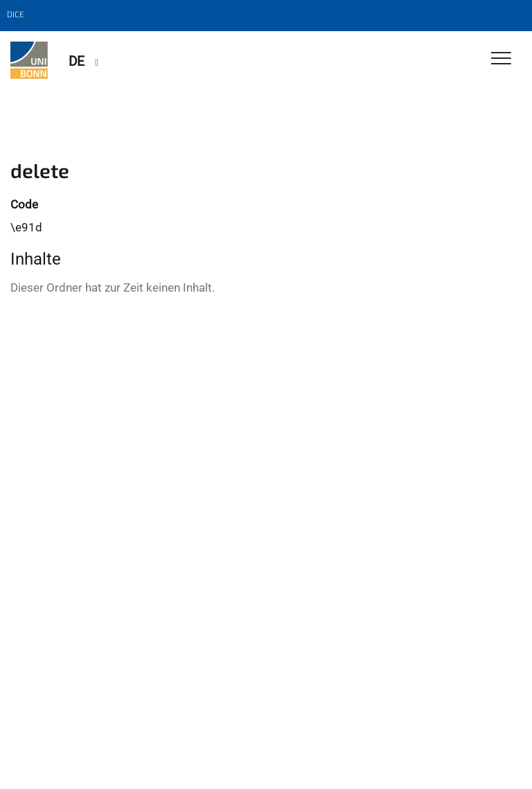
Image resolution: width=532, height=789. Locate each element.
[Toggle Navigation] (501, 59)
